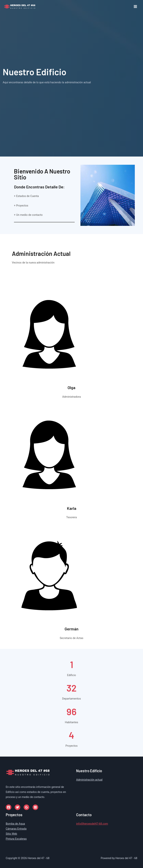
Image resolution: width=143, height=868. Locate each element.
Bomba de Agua (15, 824)
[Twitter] (18, 807)
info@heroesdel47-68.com (92, 824)
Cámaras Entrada (16, 829)
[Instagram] (35, 807)
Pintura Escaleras (16, 839)
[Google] (26, 807)
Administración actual (89, 780)
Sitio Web (11, 834)
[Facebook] (9, 807)
